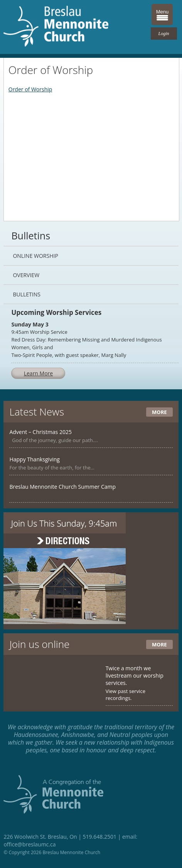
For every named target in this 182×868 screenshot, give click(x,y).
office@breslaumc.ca (29, 844)
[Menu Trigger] (162, 14)
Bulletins (26, 294)
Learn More (39, 373)
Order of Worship (30, 89)
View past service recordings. (126, 695)
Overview (26, 275)
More (159, 412)
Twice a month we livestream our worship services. (135, 675)
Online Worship (35, 256)
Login (164, 34)
